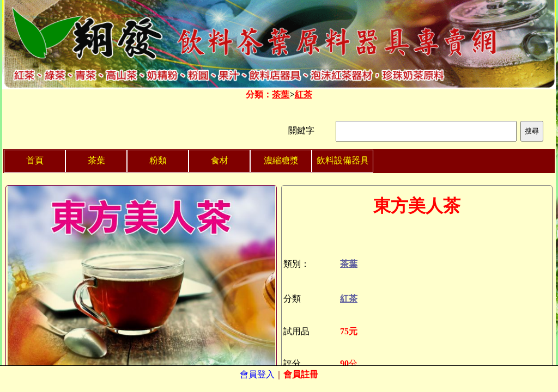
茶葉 (281, 94)
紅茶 (304, 94)
